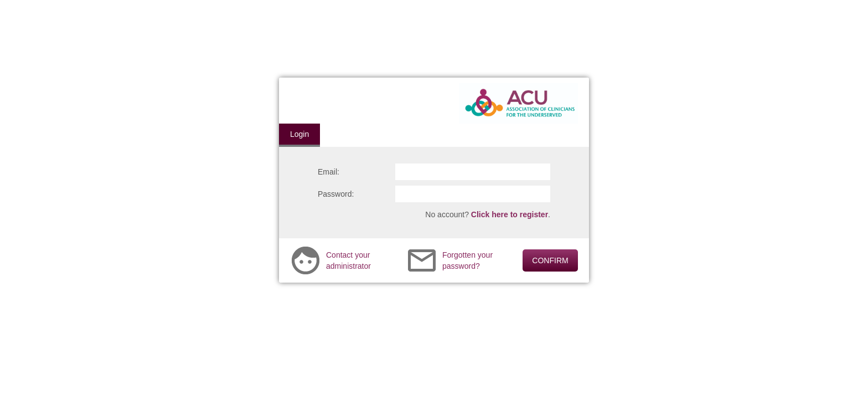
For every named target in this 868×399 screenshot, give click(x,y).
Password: (336, 194)
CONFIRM (550, 260)
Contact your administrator (348, 260)
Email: (329, 172)
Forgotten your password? (467, 260)
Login (299, 134)
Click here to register (510, 214)
